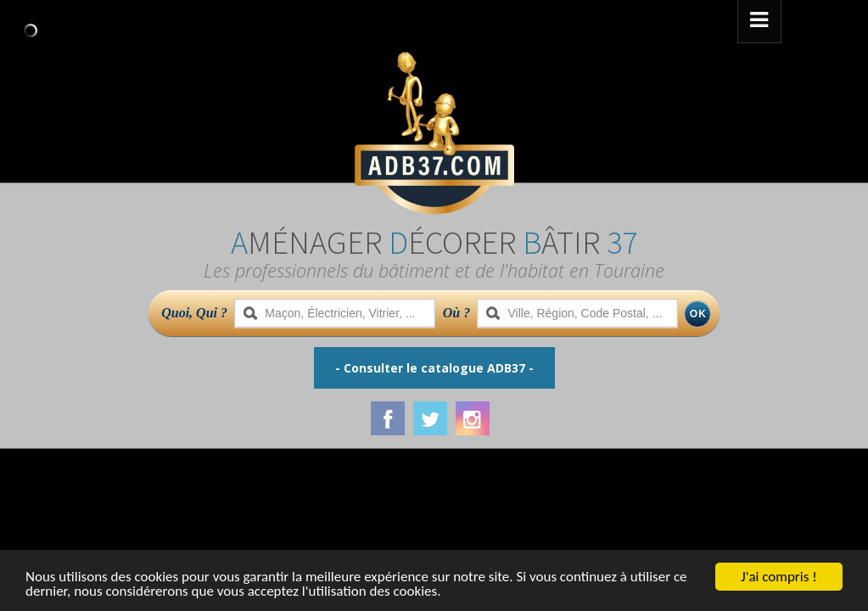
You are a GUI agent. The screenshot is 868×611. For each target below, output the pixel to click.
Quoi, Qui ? (194, 313)
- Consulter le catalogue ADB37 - (434, 368)
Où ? (456, 313)
